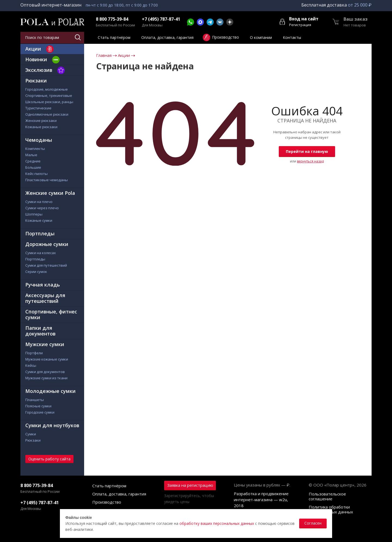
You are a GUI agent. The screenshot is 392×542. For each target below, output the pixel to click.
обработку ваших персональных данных (217, 523)
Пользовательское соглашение (327, 496)
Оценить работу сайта (49, 459)
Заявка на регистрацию (190, 485)
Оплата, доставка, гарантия (119, 494)
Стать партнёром (109, 486)
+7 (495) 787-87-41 (161, 19)
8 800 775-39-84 (112, 19)
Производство (107, 502)
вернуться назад (310, 161)
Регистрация (300, 25)
